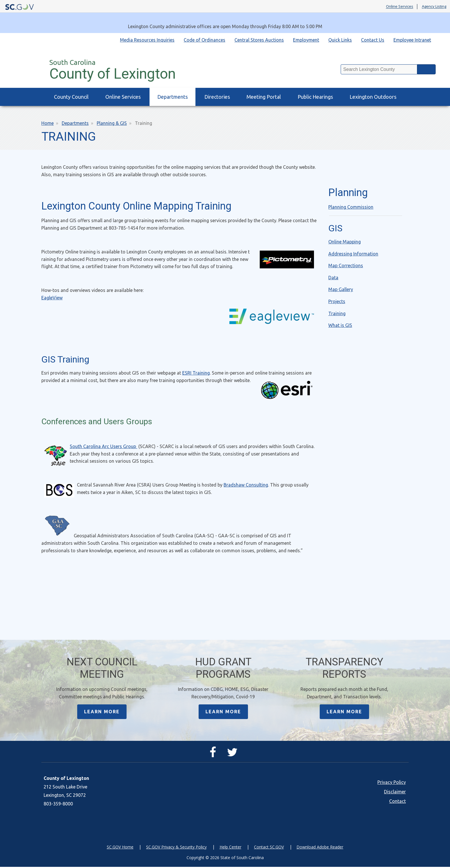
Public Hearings (315, 97)
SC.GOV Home (120, 848)
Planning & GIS (112, 123)
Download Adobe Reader (320, 848)
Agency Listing (434, 7)
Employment (306, 40)
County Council (71, 97)
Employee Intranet (412, 40)
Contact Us (373, 40)
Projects (337, 301)
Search (426, 69)
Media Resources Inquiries (147, 40)
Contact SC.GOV (269, 848)
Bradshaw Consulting (246, 485)
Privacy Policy (392, 783)
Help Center (230, 848)
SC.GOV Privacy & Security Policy (176, 848)
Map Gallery (341, 289)
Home (47, 123)
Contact (397, 802)
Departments (172, 97)
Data (333, 278)
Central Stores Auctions (259, 40)
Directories (217, 97)
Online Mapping (345, 242)
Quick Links (340, 40)
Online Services (400, 7)
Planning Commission (351, 207)
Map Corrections (346, 266)
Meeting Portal (264, 97)
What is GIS (340, 325)
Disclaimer (395, 793)
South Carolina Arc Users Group (103, 446)
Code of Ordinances (204, 40)
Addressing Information (353, 254)
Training (337, 313)
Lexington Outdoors (373, 97)
